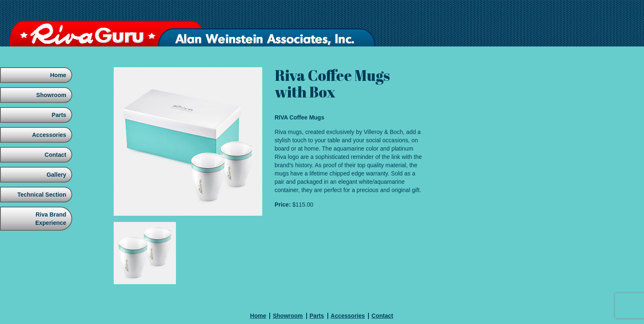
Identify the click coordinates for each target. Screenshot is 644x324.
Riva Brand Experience (50, 219)
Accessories (49, 135)
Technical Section (41, 195)
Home (57, 75)
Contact (55, 155)
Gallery (55, 175)
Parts (58, 115)
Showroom (50, 95)
